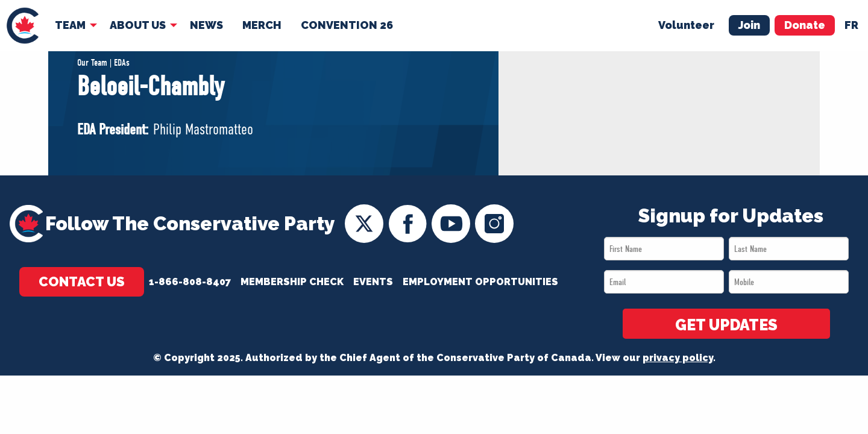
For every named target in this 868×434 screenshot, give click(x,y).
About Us (138, 25)
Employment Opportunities (480, 282)
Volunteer (686, 25)
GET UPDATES (726, 325)
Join (749, 25)
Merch (262, 25)
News (206, 25)
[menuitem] (23, 26)
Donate (805, 25)
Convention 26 (347, 25)
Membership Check (292, 282)
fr (851, 25)
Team (70, 25)
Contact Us (82, 281)
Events (373, 282)
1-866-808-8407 (190, 282)
